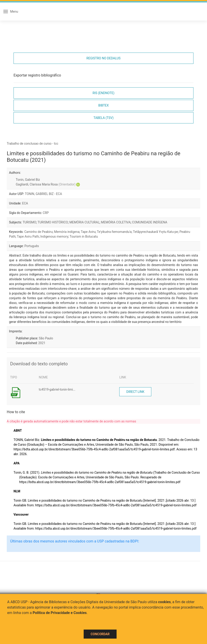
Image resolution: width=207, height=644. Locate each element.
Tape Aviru (88, 232)
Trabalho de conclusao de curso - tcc (32, 144)
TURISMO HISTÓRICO (53, 222)
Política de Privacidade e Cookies (60, 613)
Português (32, 246)
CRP (46, 213)
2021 (42, 343)
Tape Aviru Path (28, 236)
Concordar (100, 634)
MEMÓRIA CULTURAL (85, 222)
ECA (25, 203)
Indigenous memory (54, 236)
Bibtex (103, 105)
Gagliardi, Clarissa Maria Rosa (46, 184)
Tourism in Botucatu (84, 236)
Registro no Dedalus (103, 58)
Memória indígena (67, 232)
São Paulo (46, 338)
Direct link (135, 392)
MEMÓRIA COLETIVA (116, 222)
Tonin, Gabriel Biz (28, 180)
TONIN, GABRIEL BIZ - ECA (43, 194)
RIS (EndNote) (104, 93)
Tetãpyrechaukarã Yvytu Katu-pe (156, 232)
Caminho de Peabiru (39, 232)
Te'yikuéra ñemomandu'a (114, 232)
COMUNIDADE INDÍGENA (150, 222)
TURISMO (29, 222)
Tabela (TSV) (103, 118)
